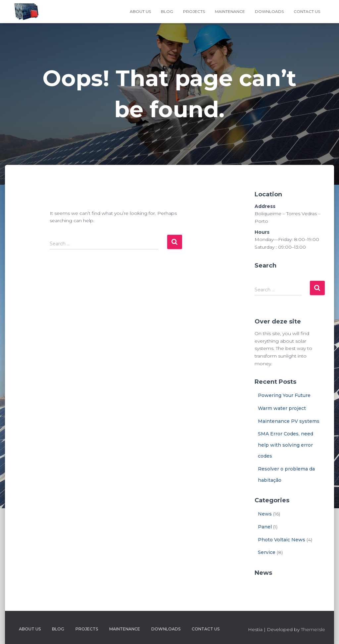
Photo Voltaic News (282, 540)
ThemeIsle (313, 629)
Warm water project (282, 408)
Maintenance (230, 11)
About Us (140, 11)
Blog (167, 11)
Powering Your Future (284, 395)
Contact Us (307, 11)
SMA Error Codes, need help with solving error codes (286, 445)
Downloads (269, 11)
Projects (194, 11)
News (265, 514)
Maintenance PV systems (289, 421)
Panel (265, 527)
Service (267, 552)
